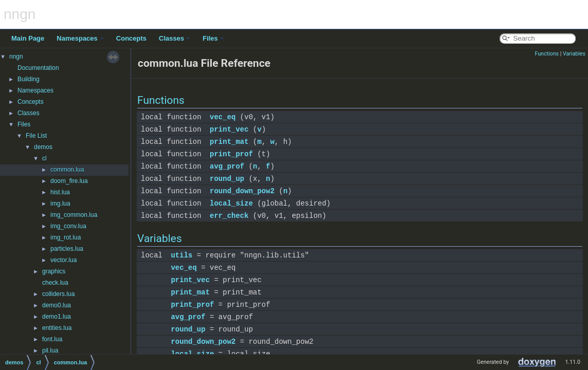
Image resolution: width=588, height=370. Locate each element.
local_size (231, 203)
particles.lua (67, 249)
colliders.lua (58, 294)
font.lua (52, 339)
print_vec (229, 129)
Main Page (28, 38)
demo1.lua (57, 317)
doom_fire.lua (69, 181)
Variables (574, 54)
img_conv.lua (68, 226)
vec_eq (223, 117)
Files (213, 38)
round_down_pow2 (242, 191)
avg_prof (227, 166)
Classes (174, 38)
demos (43, 147)
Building (29, 79)
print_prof (231, 154)
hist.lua (60, 192)
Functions (547, 54)
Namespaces (80, 38)
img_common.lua (74, 215)
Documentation (38, 68)
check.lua (55, 283)
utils (181, 255)
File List (36, 136)
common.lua (67, 170)
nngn (16, 57)
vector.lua (63, 260)
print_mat (229, 142)
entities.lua (57, 328)
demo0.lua (57, 305)
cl (44, 158)
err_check (229, 216)
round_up (227, 179)
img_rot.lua (66, 237)
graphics (54, 271)
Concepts (131, 38)
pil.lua (50, 350)
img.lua (60, 203)
